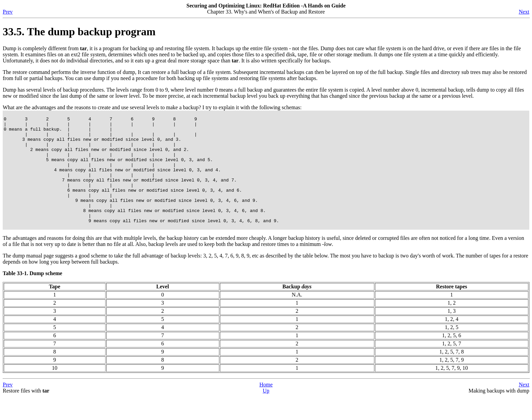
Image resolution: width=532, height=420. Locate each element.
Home (266, 408)
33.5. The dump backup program (79, 32)
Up (266, 414)
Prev (8, 12)
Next (524, 12)
